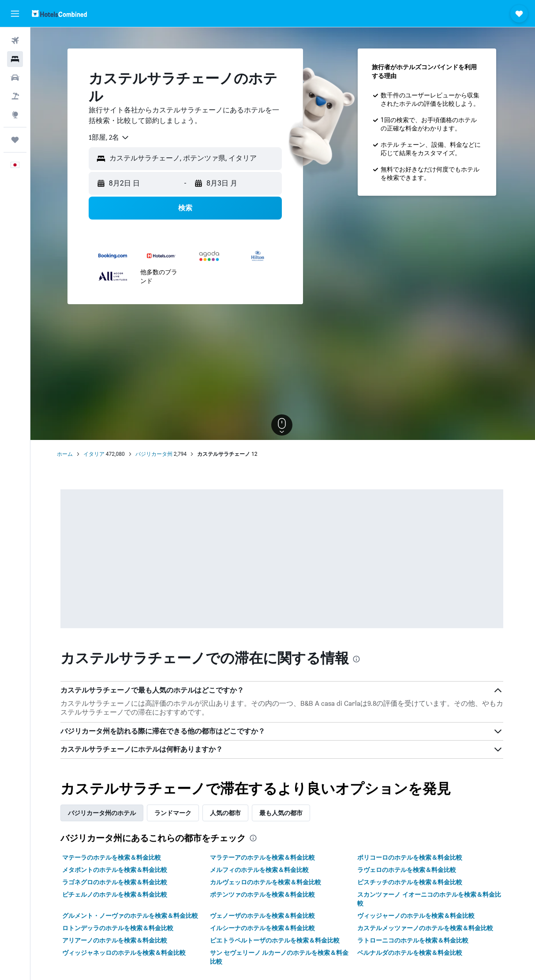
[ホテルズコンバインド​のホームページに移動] (59, 13)
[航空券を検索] (15, 41)
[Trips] (15, 140)
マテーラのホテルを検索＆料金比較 (112, 857)
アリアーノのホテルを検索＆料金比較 (116, 940)
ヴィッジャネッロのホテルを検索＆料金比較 (125, 953)
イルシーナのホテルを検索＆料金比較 (263, 928)
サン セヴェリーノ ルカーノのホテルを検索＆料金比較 (280, 957)
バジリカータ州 (155, 454)
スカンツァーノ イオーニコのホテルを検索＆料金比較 (430, 899)
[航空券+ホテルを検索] (15, 96)
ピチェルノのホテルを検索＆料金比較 (116, 894)
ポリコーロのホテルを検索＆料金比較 (411, 857)
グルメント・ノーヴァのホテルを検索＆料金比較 (131, 916)
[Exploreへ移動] (15, 115)
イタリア (95, 454)
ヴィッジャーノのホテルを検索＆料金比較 (417, 916)
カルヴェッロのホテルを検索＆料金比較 (266, 882)
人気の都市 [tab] (226, 813)
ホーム (66, 454)
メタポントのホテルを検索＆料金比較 (116, 870)
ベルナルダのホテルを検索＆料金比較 (411, 953)
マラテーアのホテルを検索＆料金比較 (263, 857)
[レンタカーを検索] (15, 78)
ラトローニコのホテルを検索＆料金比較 (414, 940)
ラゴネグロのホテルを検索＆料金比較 (116, 882)
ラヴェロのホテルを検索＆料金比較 (408, 870)
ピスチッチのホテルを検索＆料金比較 (411, 882)
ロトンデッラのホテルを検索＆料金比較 (119, 928)
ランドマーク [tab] (174, 813)
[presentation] (357, 659)
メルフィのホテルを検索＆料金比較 (260, 870)
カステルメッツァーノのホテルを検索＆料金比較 (426, 928)
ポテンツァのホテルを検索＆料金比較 (263, 894)
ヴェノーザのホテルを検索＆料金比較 (263, 916)
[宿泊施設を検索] (15, 59)
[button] (15, 14)
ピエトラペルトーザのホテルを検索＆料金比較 (276, 940)
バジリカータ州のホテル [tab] (103, 813)
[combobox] (110, 138)
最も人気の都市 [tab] (282, 813)
